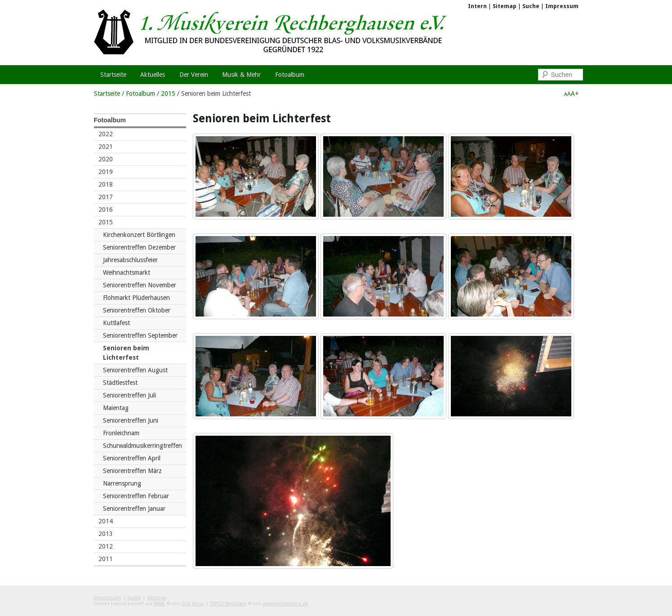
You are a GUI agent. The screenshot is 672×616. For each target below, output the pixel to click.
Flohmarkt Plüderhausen (136, 298)
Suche (531, 6)
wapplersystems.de (286, 604)
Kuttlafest (116, 323)
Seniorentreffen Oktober (137, 310)
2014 (106, 521)
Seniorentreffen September (140, 335)
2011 (106, 559)
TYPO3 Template (228, 604)
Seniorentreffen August (135, 370)
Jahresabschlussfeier (130, 260)
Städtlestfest (120, 383)
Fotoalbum (140, 94)
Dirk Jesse (193, 604)
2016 (106, 210)
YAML (159, 604)
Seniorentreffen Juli (129, 395)
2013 (106, 534)
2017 (106, 197)
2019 (106, 172)
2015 (168, 94)
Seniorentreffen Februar (136, 496)
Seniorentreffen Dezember (139, 247)
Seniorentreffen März (132, 471)
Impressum (562, 6)
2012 (106, 546)
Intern (477, 6)
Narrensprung (122, 483)
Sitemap (505, 6)
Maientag (116, 408)
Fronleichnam (121, 433)
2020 (106, 159)
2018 (106, 184)
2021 (106, 147)
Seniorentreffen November (140, 285)
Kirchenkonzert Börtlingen (139, 235)
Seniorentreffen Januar (134, 509)
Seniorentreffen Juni (131, 420)
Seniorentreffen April (132, 458)
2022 (106, 134)
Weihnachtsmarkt (127, 272)
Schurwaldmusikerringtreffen (142, 446)
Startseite (107, 94)
